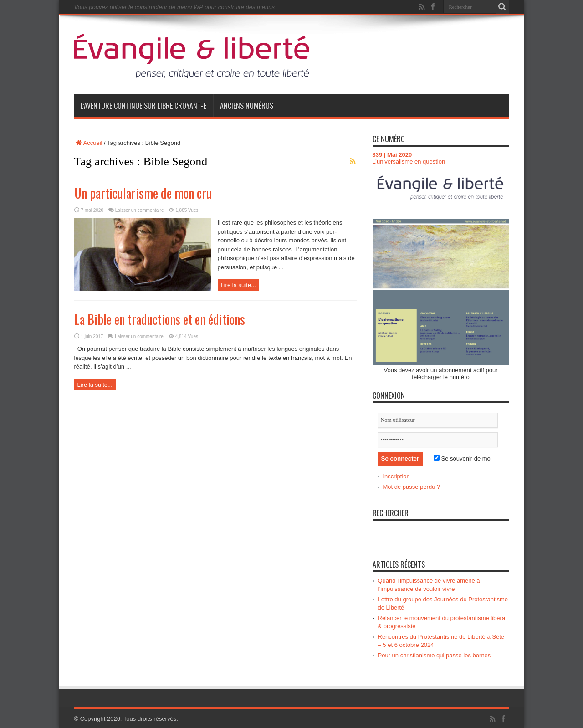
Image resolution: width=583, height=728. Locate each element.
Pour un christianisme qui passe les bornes (435, 655)
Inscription (396, 476)
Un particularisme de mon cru (143, 193)
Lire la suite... (238, 285)
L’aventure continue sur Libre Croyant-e (143, 106)
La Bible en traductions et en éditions (160, 319)
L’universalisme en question (409, 161)
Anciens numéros (247, 106)
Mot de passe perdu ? (412, 487)
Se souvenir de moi (463, 459)
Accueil (88, 143)
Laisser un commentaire (140, 210)
